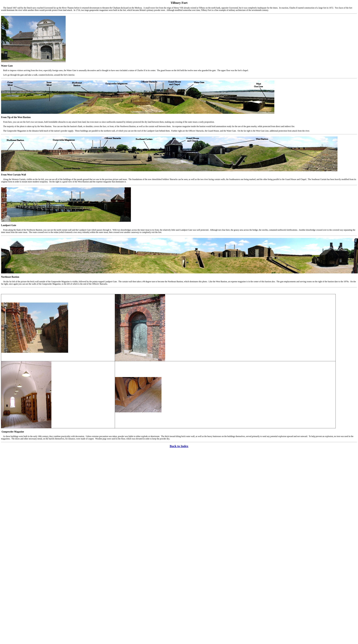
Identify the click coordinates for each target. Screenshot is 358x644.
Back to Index (179, 446)
